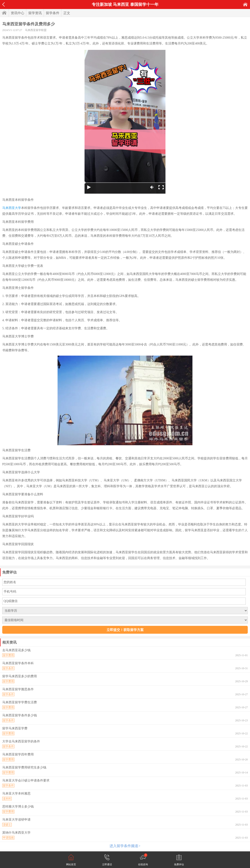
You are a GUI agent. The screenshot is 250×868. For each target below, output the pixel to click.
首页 (245, 4)
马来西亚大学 (12, 208)
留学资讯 (35, 13)
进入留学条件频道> (125, 846)
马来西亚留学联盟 (36, 30)
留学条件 (53, 13)
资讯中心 (18, 13)
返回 (3, 4)
